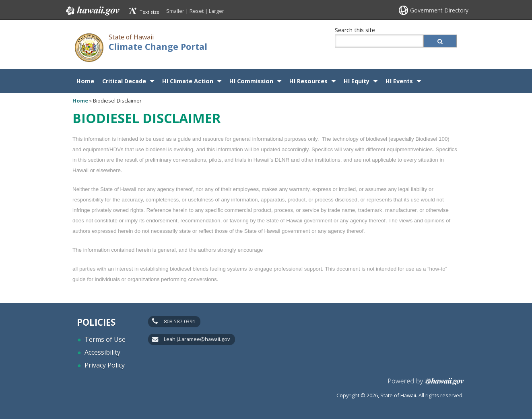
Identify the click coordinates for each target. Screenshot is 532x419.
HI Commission (251, 81)
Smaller (175, 11)
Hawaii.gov (92, 11)
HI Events (399, 81)
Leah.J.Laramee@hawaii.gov (197, 339)
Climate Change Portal (158, 46)
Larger (217, 11)
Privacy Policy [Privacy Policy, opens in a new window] (105, 365)
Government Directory (439, 10)
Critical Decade (124, 81)
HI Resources (308, 81)
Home (85, 81)
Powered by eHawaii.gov (426, 385)
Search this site (355, 30)
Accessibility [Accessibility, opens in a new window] (102, 352)
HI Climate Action (188, 81)
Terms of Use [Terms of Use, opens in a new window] (105, 339)
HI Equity (357, 81)
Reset (197, 11)
